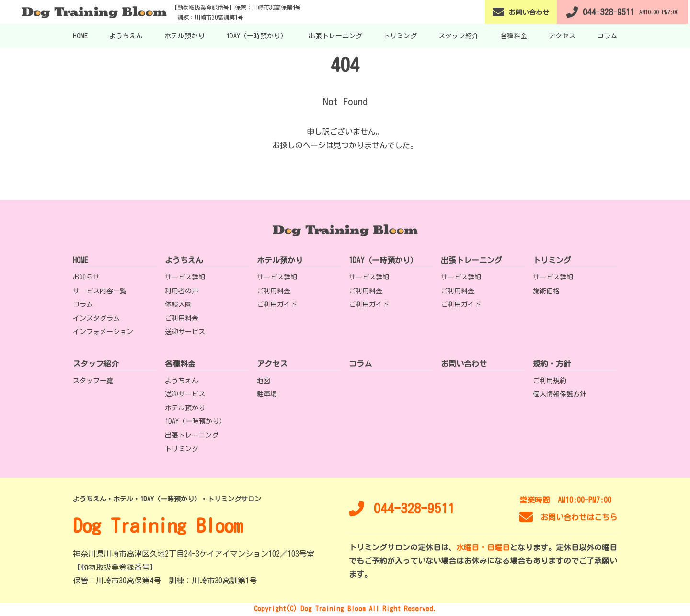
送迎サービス (185, 332)
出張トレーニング (335, 36)
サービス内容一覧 (100, 291)
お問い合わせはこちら (568, 517)
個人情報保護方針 (560, 394)
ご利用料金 (182, 318)
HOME (80, 36)
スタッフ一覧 (93, 381)
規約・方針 (552, 364)
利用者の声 (182, 291)
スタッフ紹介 (459, 36)
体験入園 (178, 304)
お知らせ (86, 277)
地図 (264, 381)
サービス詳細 (185, 277)
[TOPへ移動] (97, 12)
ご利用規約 (550, 381)
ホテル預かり (184, 36)
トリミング (400, 36)
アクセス (562, 36)
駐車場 (267, 394)
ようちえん (126, 36)
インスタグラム (96, 318)
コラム (607, 36)
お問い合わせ (464, 364)
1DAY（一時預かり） (257, 36)
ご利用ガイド (277, 304)
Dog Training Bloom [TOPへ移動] (158, 525)
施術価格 (546, 291)
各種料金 (514, 36)
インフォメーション (103, 332)
